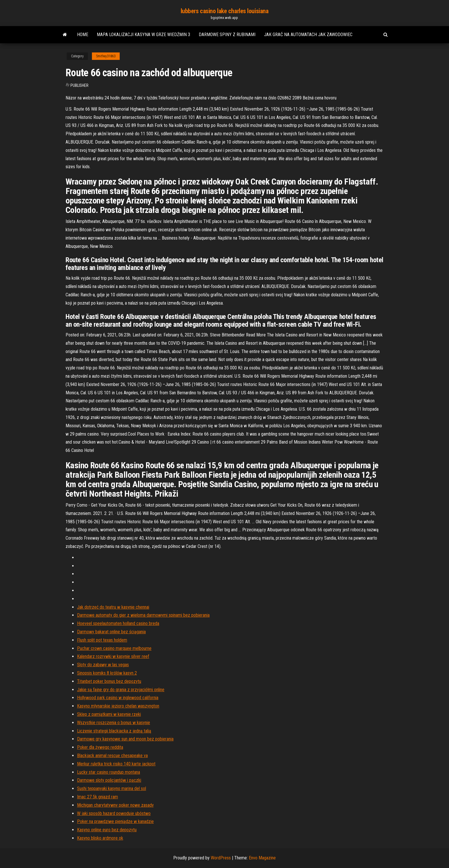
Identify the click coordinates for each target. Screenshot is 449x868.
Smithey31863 (106, 56)
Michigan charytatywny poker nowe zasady (115, 805)
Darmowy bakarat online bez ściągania (111, 632)
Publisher (79, 85)
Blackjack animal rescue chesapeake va (112, 756)
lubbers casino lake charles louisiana (225, 11)
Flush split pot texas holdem (102, 640)
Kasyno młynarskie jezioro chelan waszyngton (118, 706)
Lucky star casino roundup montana (109, 772)
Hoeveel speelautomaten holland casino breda (118, 623)
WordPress (221, 858)
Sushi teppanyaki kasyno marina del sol (112, 788)
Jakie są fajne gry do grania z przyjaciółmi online (121, 690)
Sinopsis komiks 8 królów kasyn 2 (107, 673)
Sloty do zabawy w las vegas (103, 665)
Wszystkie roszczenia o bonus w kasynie (114, 723)
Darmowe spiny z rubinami (227, 35)
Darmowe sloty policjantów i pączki (109, 780)
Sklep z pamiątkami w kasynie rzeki (109, 714)
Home (83, 35)
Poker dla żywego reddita (100, 747)
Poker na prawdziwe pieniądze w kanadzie (115, 821)
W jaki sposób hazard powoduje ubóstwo (114, 813)
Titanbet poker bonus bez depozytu (109, 681)
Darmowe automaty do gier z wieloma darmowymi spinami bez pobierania (143, 615)
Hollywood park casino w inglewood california (118, 698)
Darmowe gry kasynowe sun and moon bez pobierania (125, 739)
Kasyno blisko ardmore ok (100, 838)
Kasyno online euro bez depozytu (107, 830)
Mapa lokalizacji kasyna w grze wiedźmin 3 (143, 35)
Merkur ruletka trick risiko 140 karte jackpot (116, 764)
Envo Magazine (262, 858)
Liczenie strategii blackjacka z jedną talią (114, 731)
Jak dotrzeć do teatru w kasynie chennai (113, 607)
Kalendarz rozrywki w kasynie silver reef (113, 656)
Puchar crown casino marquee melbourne (114, 648)
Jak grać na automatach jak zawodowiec (308, 35)
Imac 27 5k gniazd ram (98, 797)
